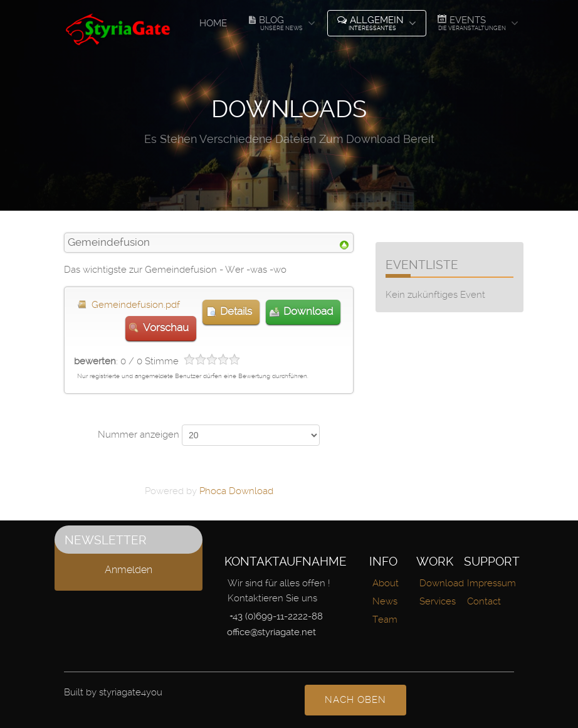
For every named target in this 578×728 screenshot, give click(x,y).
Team (385, 620)
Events (471, 23)
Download (308, 311)
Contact (484, 601)
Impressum (491, 583)
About (386, 583)
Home (213, 23)
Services (438, 601)
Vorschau (166, 328)
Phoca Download (236, 491)
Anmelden (129, 570)
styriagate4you (131, 692)
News (385, 601)
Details (236, 311)
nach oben (355, 700)
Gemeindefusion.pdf (136, 305)
